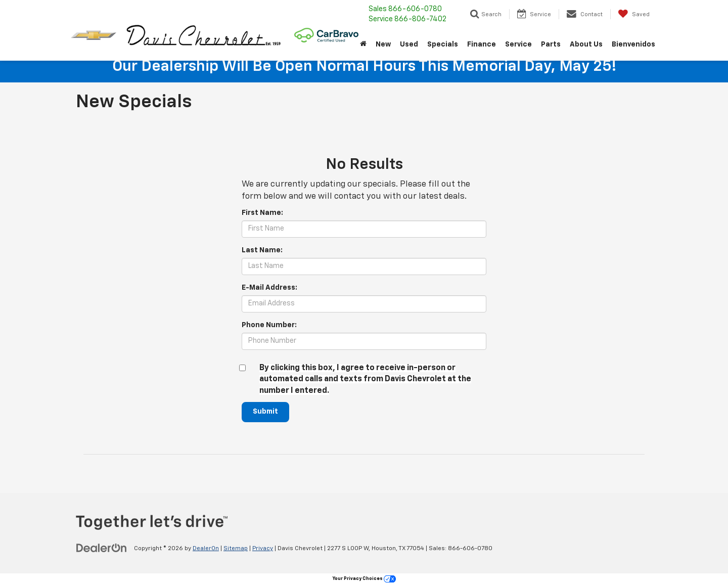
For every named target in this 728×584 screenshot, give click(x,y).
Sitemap (236, 549)
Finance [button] (482, 44)
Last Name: (262, 250)
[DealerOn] (102, 548)
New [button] (383, 44)
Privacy (263, 549)
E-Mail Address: (269, 288)
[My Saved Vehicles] (634, 14)
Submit (266, 412)
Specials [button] (443, 44)
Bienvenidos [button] (633, 44)
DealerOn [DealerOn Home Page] (206, 549)
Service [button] (518, 44)
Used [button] (409, 44)
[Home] (363, 44)
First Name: (262, 213)
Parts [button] (551, 44)
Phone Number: (269, 325)
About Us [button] (586, 44)
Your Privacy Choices (364, 579)
